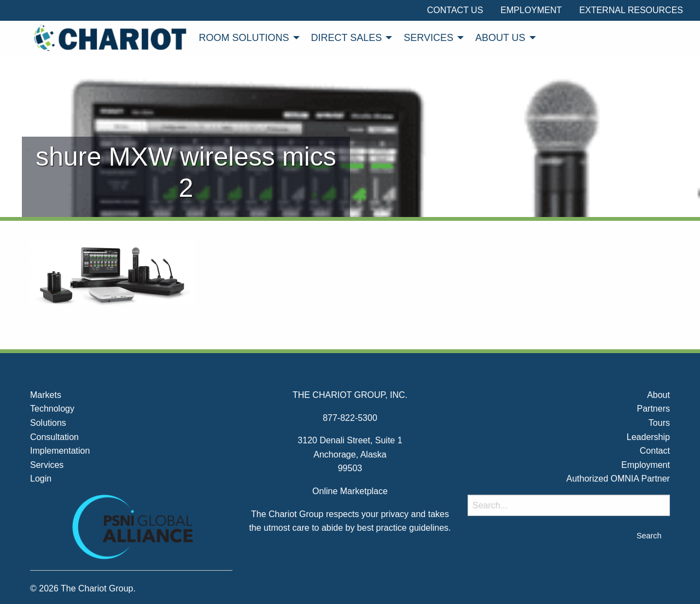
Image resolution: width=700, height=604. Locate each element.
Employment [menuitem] (531, 10)
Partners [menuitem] (653, 409)
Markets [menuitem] (46, 395)
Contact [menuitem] (655, 451)
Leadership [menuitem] (648, 437)
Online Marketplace (350, 491)
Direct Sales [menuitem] (347, 38)
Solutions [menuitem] (48, 423)
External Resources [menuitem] (631, 10)
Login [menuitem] (41, 479)
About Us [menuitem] (500, 38)
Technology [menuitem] (52, 409)
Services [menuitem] (428, 38)
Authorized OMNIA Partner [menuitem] (618, 479)
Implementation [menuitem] (60, 451)
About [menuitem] (658, 395)
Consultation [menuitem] (54, 437)
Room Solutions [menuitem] (244, 38)
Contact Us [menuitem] (455, 10)
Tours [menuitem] (659, 423)
